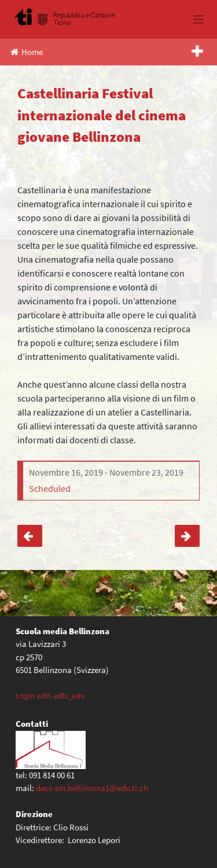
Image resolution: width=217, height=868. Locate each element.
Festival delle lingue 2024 (30, 536)
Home (27, 52)
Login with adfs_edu (50, 696)
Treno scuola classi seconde (187, 536)
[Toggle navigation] (199, 19)
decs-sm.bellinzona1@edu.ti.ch (92, 788)
